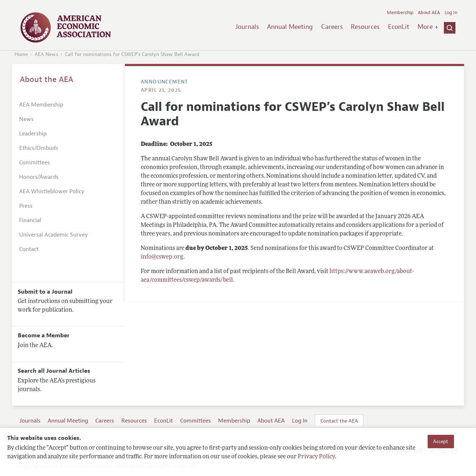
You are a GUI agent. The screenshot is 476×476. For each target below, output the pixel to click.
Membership (400, 13)
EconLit (399, 27)
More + (428, 27)
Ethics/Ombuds (39, 148)
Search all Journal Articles (54, 371)
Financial (30, 220)
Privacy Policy (316, 457)
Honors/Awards (39, 177)
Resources (365, 27)
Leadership (33, 134)
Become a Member (44, 336)
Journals (247, 27)
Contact (29, 249)
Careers (332, 27)
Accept (441, 441)
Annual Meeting (290, 27)
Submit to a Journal (45, 292)
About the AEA (47, 79)
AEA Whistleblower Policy (52, 191)
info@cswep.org (162, 257)
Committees (34, 163)
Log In (451, 13)
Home (21, 54)
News (26, 119)
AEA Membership (41, 105)
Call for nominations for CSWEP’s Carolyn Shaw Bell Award (132, 54)
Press (26, 206)
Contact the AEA (339, 421)
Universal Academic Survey (54, 235)
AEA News (46, 54)
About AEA (429, 13)
